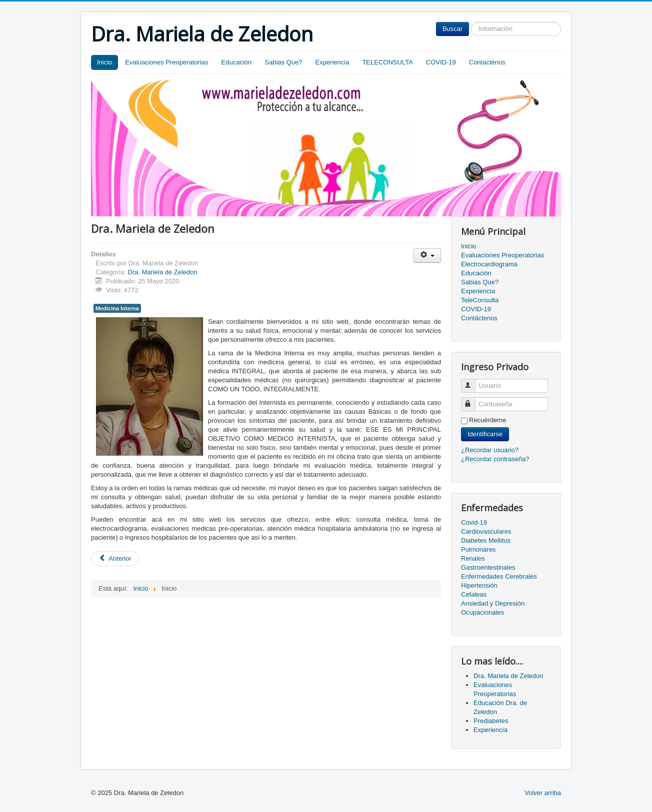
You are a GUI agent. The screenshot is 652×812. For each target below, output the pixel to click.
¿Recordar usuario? (490, 450)
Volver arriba (543, 793)
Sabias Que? (283, 62)
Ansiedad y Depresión (493, 603)
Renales (473, 558)
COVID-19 (441, 62)
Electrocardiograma (489, 264)
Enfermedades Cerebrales (499, 576)
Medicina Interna (117, 308)
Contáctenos (479, 318)
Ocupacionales (482, 612)
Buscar (452, 29)
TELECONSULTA (387, 62)
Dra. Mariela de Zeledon (162, 272)
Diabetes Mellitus (486, 540)
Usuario (473, 382)
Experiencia (332, 62)
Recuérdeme (487, 420)
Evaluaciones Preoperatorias (166, 62)
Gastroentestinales (488, 567)
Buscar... (469, 22)
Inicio (104, 62)
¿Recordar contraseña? (495, 459)
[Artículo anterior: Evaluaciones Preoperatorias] (115, 559)
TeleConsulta (480, 300)
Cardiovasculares (486, 531)
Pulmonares (478, 549)
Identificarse (485, 434)
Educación (237, 62)
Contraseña (473, 400)
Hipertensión (479, 585)
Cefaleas (474, 594)
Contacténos (487, 62)
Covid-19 (474, 522)
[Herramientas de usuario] (427, 256)
